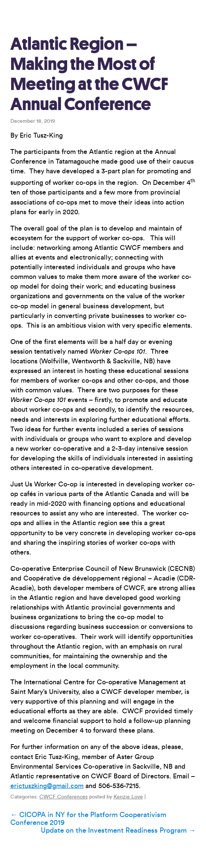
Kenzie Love (128, 797)
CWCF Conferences (63, 797)
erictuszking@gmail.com (47, 786)
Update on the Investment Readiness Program (118, 830)
